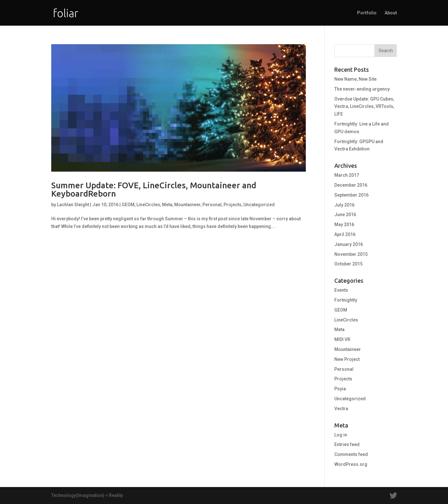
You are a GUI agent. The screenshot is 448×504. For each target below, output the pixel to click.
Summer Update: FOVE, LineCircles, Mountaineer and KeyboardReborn (154, 189)
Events (341, 290)
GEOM (128, 205)
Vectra (341, 409)
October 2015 (348, 264)
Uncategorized (259, 205)
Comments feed (351, 454)
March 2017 (347, 175)
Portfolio (367, 13)
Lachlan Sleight (73, 205)
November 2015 (351, 254)
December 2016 (351, 185)
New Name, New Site (355, 79)
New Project (347, 359)
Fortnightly (346, 300)
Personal (212, 205)
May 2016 (344, 224)
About (391, 13)
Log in (341, 435)
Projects (232, 205)
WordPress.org (351, 464)
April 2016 (345, 234)
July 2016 (344, 205)
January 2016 (349, 244)
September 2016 (351, 195)
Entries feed (347, 444)
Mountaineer (187, 205)
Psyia (340, 389)
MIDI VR (342, 339)
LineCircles (148, 205)
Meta (167, 205)
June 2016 (345, 215)
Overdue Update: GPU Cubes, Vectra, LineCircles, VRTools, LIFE (364, 107)
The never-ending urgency (362, 89)
